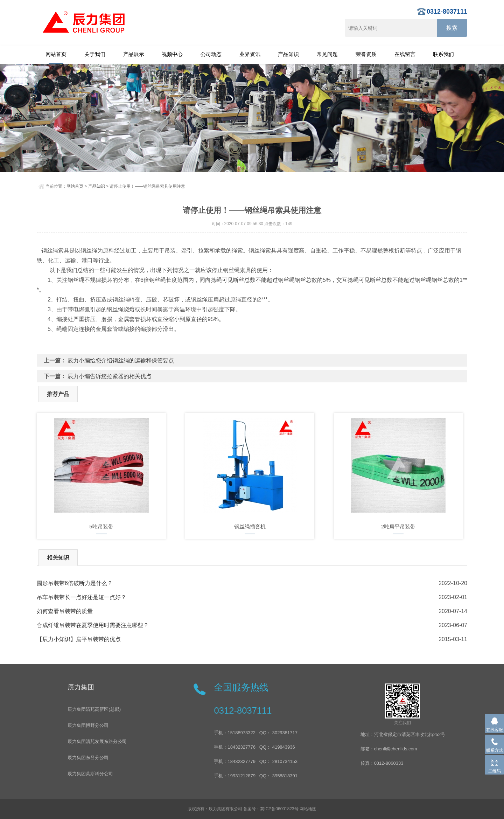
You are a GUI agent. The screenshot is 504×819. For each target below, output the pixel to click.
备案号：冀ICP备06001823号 (271, 809)
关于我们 (95, 54)
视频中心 (172, 54)
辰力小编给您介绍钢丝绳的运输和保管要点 (121, 360)
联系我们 (443, 54)
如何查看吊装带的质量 (65, 611)
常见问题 (327, 54)
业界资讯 (250, 54)
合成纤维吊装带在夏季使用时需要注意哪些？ (93, 625)
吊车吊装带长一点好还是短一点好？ (82, 597)
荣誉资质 (366, 54)
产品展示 (134, 54)
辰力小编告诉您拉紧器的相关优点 (110, 376)
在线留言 (405, 54)
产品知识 (288, 54)
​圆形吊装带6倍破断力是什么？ (75, 583)
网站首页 (56, 54)
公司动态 (211, 54)
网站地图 (308, 809)
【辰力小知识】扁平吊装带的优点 (79, 639)
